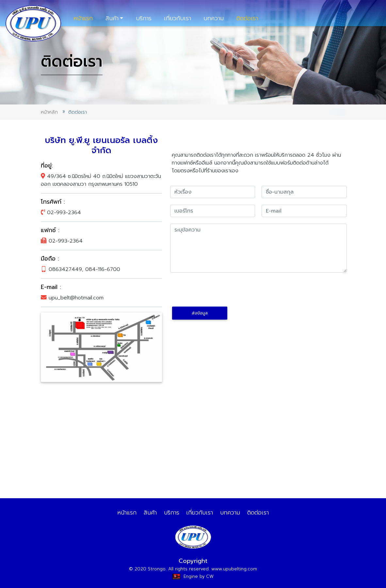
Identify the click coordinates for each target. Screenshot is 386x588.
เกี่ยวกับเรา (177, 18)
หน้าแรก (83, 18)
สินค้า (112, 18)
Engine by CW (193, 576)
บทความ (214, 18)
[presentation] (220, 292)
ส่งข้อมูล (200, 313)
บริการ (144, 18)
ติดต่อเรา (247, 18)
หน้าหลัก (49, 112)
